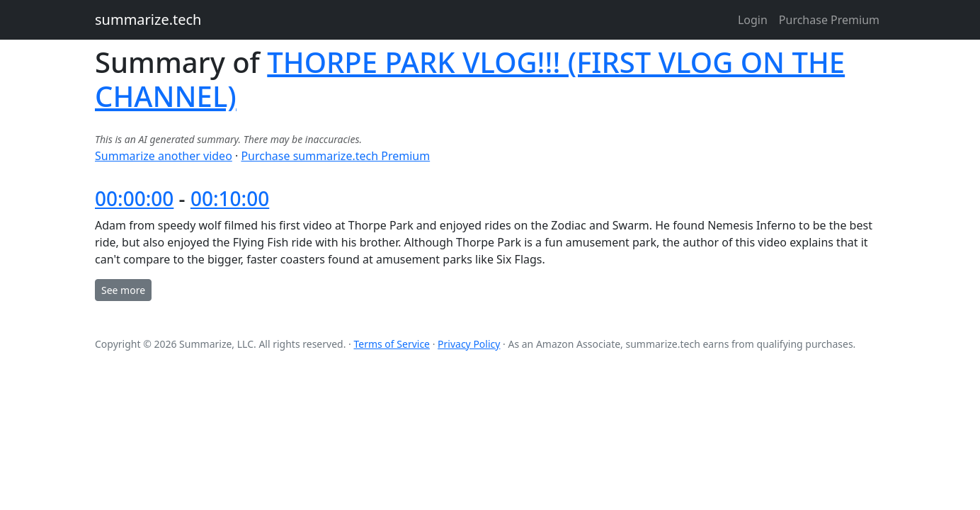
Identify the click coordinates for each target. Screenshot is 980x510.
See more (123, 290)
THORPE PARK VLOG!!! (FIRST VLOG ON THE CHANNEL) (470, 79)
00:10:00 (230, 198)
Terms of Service (392, 344)
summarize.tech (148, 19)
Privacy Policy (469, 344)
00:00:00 (134, 198)
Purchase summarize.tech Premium (335, 156)
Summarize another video (164, 156)
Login (753, 20)
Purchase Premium (829, 20)
